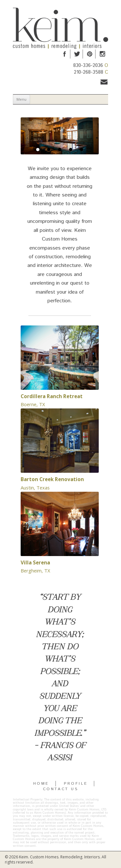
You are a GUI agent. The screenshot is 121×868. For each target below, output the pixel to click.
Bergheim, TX (35, 571)
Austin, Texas (35, 488)
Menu (21, 99)
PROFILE (76, 784)
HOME (41, 784)
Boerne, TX (33, 404)
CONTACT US (61, 789)
